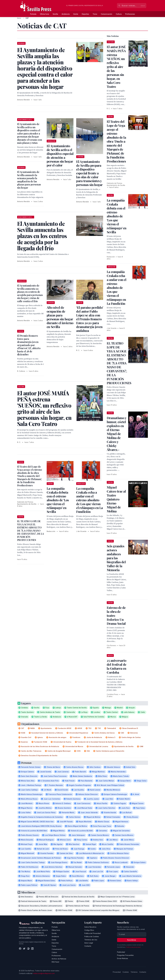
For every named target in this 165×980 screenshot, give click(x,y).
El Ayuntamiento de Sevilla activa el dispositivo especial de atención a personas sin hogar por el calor (60, 156)
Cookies (126, 972)
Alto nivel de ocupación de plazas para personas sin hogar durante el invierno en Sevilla (60, 317)
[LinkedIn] (32, 949)
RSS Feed (55, 962)
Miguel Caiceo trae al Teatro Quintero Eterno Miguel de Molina (116, 499)
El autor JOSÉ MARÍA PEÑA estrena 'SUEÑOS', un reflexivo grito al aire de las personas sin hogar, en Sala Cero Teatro (116, 67)
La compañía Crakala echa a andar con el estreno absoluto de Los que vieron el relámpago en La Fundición (89, 500)
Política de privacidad (133, 947)
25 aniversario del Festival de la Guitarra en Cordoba (117, 666)
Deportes (85, 14)
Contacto (88, 946)
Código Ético (89, 930)
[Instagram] (28, 949)
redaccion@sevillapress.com (44, 973)
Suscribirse (132, 940)
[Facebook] (20, 949)
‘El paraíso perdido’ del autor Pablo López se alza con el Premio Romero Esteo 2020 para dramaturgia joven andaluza (90, 319)
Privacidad (117, 972)
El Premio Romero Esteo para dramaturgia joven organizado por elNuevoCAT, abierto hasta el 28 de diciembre (29, 345)
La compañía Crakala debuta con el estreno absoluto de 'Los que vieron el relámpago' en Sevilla (58, 500)
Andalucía (66, 14)
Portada (33, 14)
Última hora (45, 14)
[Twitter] (24, 949)
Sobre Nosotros (90, 927)
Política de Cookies (92, 936)
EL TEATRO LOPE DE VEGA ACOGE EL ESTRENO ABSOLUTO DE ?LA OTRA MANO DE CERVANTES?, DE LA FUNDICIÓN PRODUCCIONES (30, 531)
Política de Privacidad (92, 933)
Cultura (119, 14)
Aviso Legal (89, 943)
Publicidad (121, 952)
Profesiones (130, 14)
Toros (95, 14)
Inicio (19, 18)
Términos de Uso (91, 940)
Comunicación (107, 14)
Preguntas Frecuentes (125, 955)
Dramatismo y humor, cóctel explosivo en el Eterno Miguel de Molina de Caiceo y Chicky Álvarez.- (117, 434)
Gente (76, 14)
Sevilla (55, 14)
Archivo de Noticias (59, 959)
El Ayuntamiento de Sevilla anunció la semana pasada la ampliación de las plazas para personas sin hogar (29, 180)
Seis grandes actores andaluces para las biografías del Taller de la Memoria (116, 558)
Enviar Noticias (123, 958)
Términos (134, 972)
